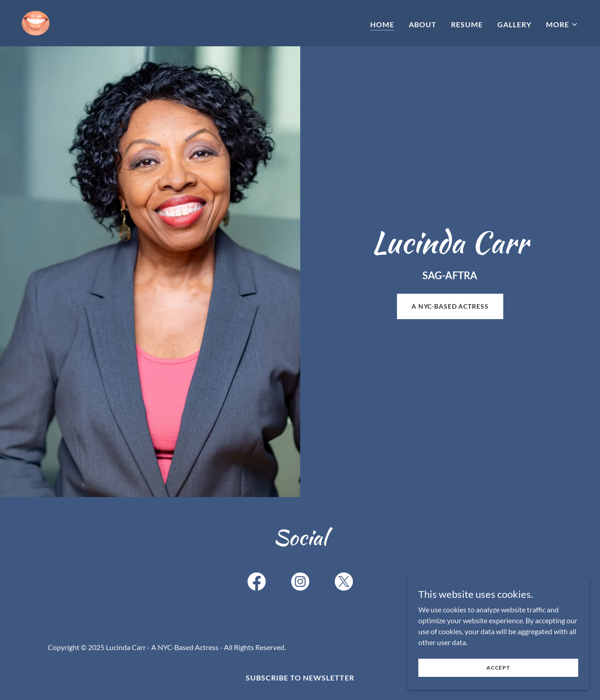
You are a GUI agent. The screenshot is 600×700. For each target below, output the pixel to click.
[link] (36, 22)
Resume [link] (467, 24)
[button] (562, 25)
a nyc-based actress (450, 306)
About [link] (423, 24)
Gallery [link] (514, 24)
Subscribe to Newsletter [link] (300, 678)
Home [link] (382, 24)
